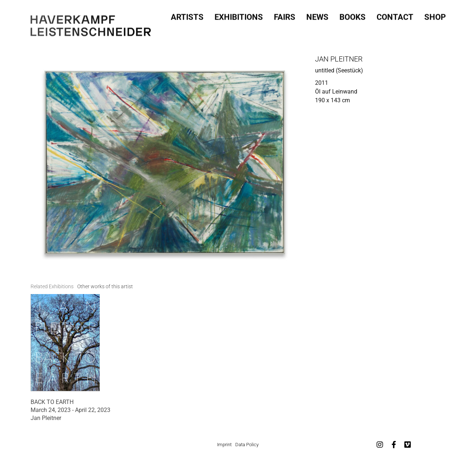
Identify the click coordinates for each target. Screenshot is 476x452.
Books (353, 16)
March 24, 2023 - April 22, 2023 (70, 410)
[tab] (52, 287)
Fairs (285, 16)
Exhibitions (239, 16)
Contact (395, 16)
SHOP (435, 16)
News (317, 16)
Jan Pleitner (339, 59)
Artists (187, 16)
